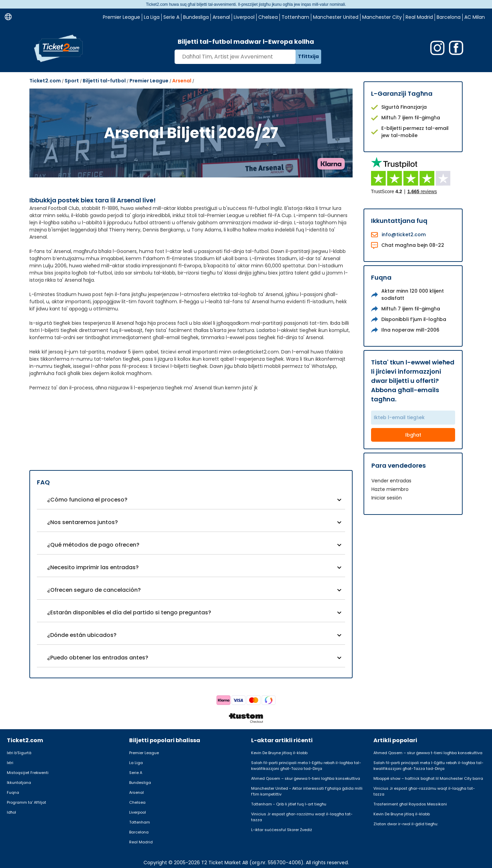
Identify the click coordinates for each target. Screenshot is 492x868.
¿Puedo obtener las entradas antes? (98, 658)
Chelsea (268, 17)
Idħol (11, 812)
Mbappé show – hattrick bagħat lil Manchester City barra (428, 778)
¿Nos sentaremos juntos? (83, 522)
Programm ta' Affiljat (26, 802)
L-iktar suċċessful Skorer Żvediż (282, 830)
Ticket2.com (45, 81)
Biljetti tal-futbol (104, 81)
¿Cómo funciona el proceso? (87, 500)
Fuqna (13, 792)
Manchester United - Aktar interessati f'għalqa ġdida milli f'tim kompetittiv (307, 791)
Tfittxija (308, 56)
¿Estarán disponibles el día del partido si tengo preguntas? (129, 612)
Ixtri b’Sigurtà (19, 753)
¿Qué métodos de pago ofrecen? (93, 545)
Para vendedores (399, 465)
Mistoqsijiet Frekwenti (28, 773)
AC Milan (475, 17)
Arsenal (221, 17)
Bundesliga (196, 17)
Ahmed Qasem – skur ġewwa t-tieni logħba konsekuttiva (306, 778)
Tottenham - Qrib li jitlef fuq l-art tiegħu (289, 804)
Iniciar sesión (387, 498)
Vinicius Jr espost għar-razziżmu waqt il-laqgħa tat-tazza (302, 817)
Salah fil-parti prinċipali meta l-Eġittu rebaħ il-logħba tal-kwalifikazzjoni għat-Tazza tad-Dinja (306, 766)
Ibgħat (413, 435)
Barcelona (449, 17)
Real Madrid (419, 17)
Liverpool (244, 17)
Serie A (171, 17)
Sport (72, 81)
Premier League (121, 17)
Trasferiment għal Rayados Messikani (410, 804)
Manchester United (336, 17)
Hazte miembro (390, 489)
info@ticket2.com (404, 235)
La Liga (152, 17)
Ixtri (10, 763)
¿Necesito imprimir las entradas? (93, 567)
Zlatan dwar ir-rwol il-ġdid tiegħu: (406, 824)
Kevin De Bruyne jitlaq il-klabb (279, 753)
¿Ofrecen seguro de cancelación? (94, 590)
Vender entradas (391, 481)
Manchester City (382, 17)
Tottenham (295, 17)
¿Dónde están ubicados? (82, 635)
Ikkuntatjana (19, 783)
